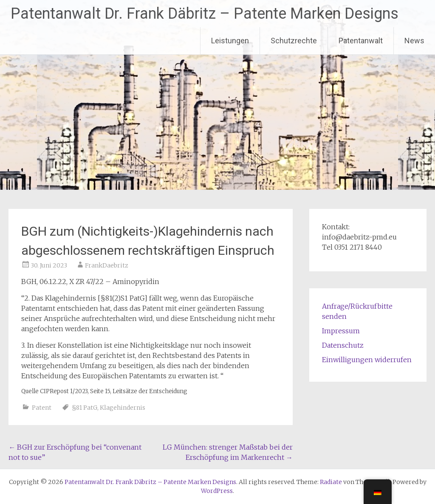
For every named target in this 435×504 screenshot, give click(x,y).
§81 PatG (85, 408)
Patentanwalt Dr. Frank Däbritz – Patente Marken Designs (205, 14)
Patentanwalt (361, 41)
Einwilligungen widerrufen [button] (367, 360)
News (414, 41)
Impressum (341, 331)
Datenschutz (343, 345)
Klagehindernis (123, 408)
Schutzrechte (294, 41)
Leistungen (230, 41)
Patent (42, 408)
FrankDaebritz (107, 265)
